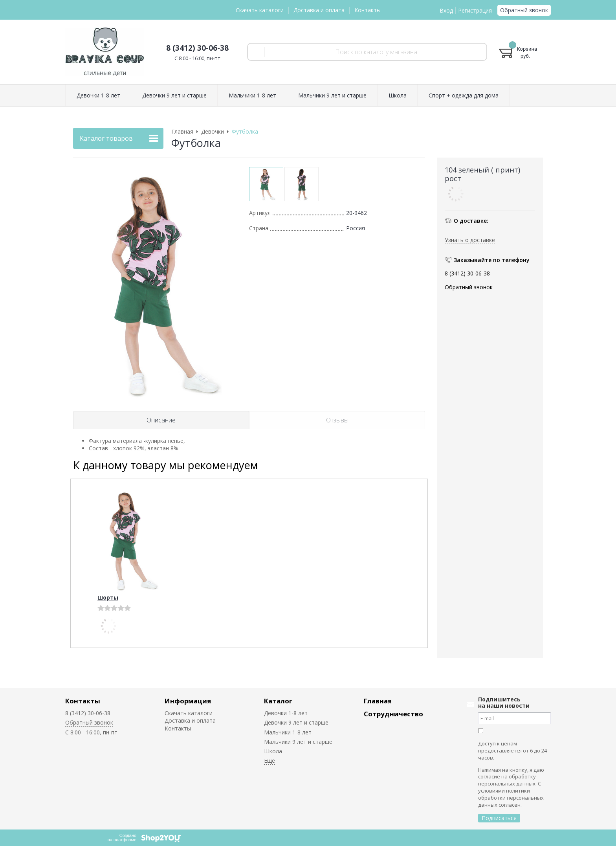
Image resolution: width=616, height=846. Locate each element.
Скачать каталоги (260, 10)
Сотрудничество (393, 714)
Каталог (278, 701)
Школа (273, 751)
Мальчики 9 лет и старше (298, 742)
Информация (188, 701)
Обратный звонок (524, 10)
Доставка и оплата (319, 10)
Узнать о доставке (470, 240)
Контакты (368, 10)
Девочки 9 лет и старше (296, 722)
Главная (378, 701)
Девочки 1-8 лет (286, 713)
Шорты (108, 597)
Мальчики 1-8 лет (288, 732)
